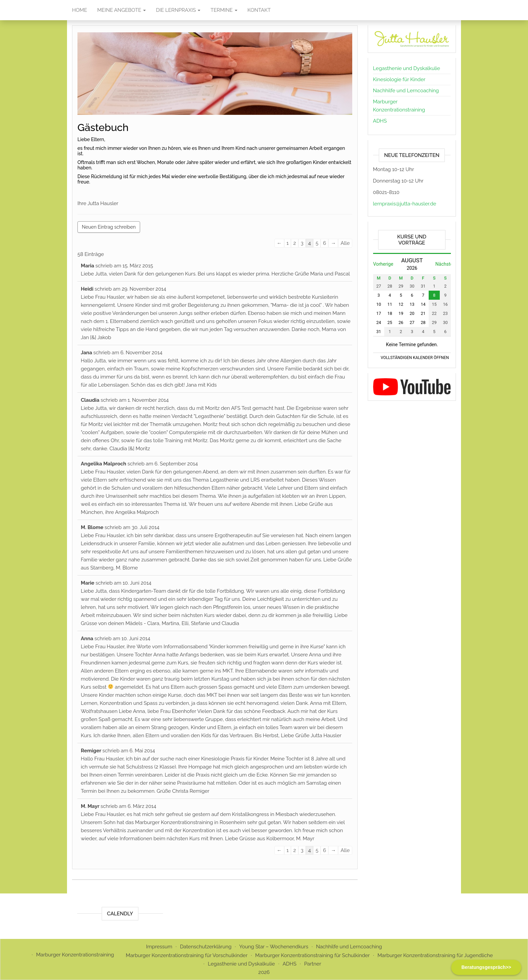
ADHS (380, 121)
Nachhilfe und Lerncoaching (406, 91)
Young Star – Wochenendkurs (274, 947)
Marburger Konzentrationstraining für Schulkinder (312, 955)
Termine (224, 10)
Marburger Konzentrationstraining (75, 955)
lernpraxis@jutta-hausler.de (405, 204)
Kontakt (259, 10)
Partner (313, 964)
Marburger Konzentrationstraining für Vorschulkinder (187, 955)
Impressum (159, 947)
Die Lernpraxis (178, 10)
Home (80, 10)
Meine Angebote (122, 10)
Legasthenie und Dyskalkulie (407, 68)
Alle (345, 243)
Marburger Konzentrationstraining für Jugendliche (435, 955)
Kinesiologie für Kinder (399, 79)
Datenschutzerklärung (206, 947)
